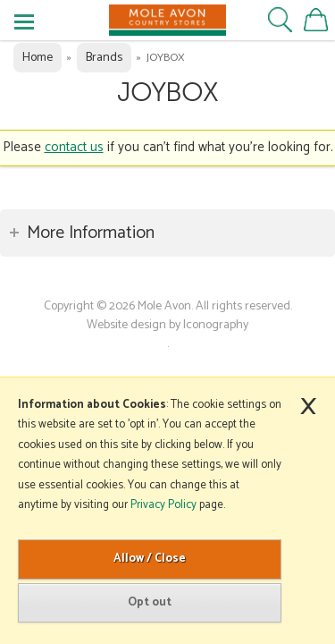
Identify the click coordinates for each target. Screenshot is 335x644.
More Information (91, 233)
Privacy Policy (163, 505)
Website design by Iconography (167, 325)
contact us (74, 147)
